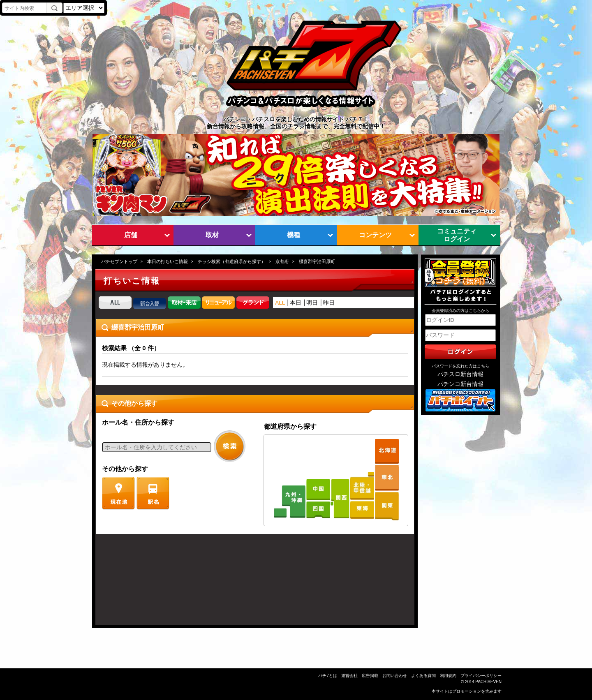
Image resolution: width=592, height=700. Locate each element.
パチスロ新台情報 (460, 374)
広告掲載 (370, 676)
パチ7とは (328, 676)
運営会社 (349, 676)
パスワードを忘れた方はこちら (460, 366)
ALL (280, 303)
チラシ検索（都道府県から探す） (232, 261)
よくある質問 (423, 676)
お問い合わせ (395, 676)
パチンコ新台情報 (460, 384)
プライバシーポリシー (481, 676)
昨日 (329, 303)
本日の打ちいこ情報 (168, 261)
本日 (296, 303)
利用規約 (448, 676)
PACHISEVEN (488, 682)
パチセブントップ (119, 261)
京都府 (282, 261)
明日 (312, 303)
